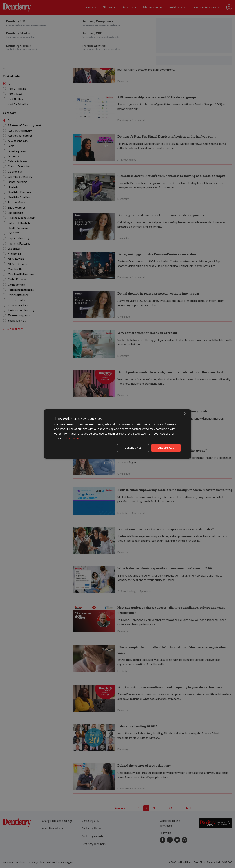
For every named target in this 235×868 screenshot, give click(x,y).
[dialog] (117, 434)
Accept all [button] (166, 448)
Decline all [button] (133, 448)
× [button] (185, 414)
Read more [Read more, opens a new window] (73, 438)
